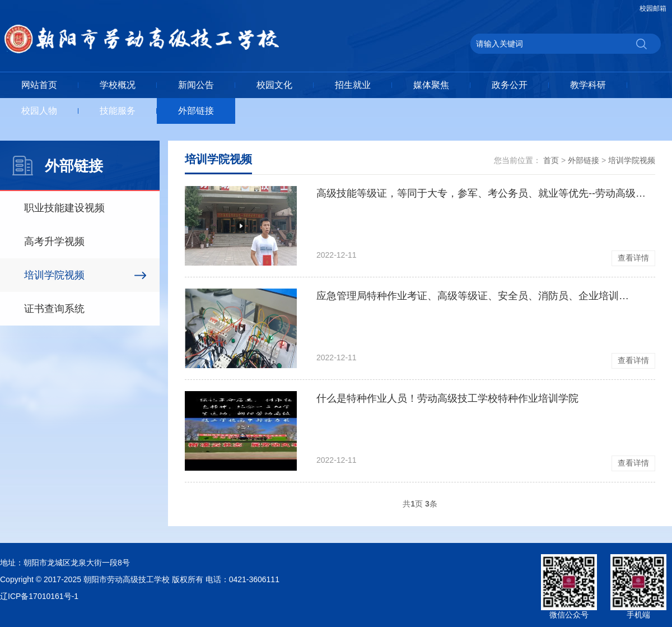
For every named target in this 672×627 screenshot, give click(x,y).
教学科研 (588, 85)
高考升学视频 (54, 241)
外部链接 (196, 111)
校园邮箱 (653, 8)
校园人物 (39, 111)
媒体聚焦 (431, 85)
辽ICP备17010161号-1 (39, 596)
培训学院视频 (54, 275)
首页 (551, 160)
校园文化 (274, 85)
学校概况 (118, 85)
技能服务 (118, 111)
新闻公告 (196, 85)
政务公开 (510, 85)
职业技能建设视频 (64, 208)
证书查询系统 (54, 309)
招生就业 (353, 85)
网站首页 (39, 85)
